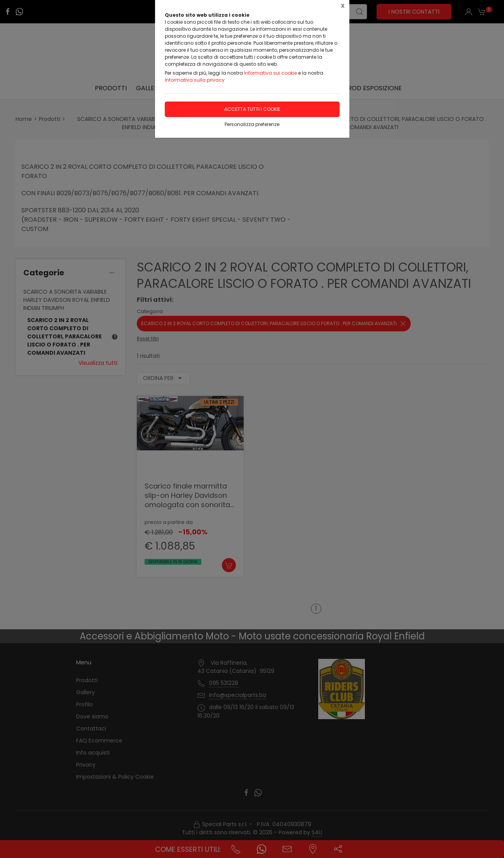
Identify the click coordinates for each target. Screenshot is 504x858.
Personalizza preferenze (252, 124)
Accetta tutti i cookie (252, 109)
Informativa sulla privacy (195, 80)
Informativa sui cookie (270, 73)
